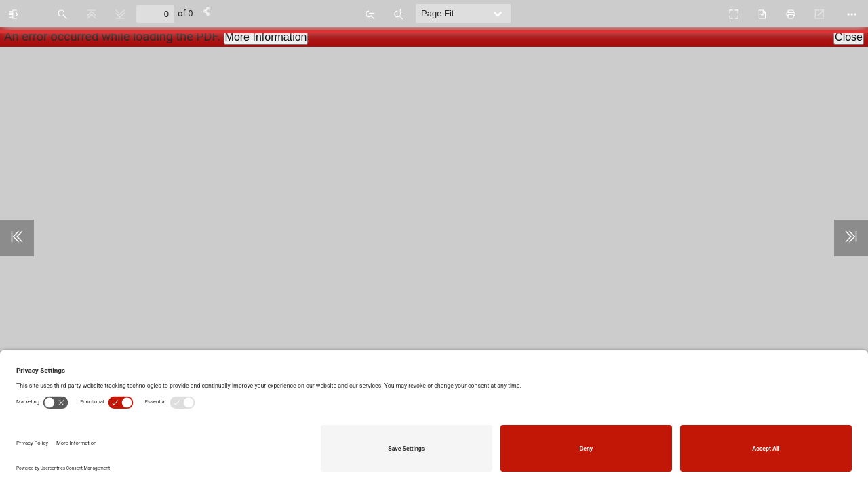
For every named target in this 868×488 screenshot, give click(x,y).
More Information (266, 37)
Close (849, 37)
